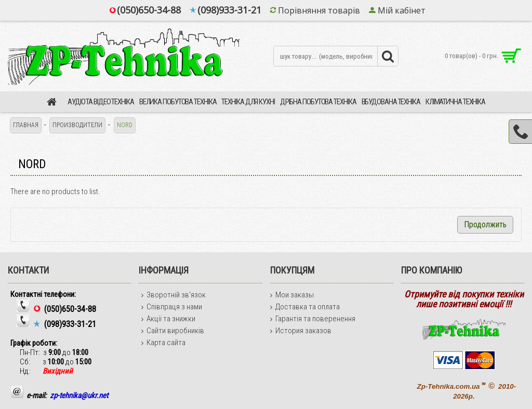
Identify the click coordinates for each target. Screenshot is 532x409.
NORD (125, 125)
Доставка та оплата (305, 307)
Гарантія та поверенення (313, 319)
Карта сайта (163, 343)
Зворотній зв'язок (174, 295)
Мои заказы (292, 295)
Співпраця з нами (172, 307)
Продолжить (485, 224)
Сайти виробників (173, 331)
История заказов (301, 331)
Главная (26, 125)
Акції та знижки (168, 319)
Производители (77, 125)
